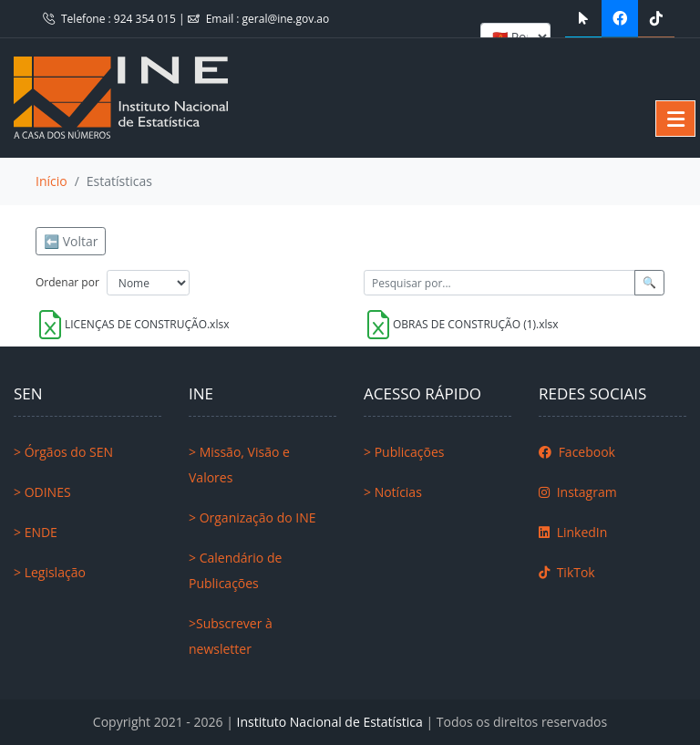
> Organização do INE (252, 517)
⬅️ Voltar (71, 241)
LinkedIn (573, 532)
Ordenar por (67, 282)
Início (51, 181)
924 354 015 (146, 19)
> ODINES (42, 492)
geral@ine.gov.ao (286, 19)
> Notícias (393, 492)
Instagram (578, 492)
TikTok (567, 572)
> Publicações (404, 452)
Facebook (577, 452)
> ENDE (36, 532)
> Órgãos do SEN (63, 452)
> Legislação (50, 572)
